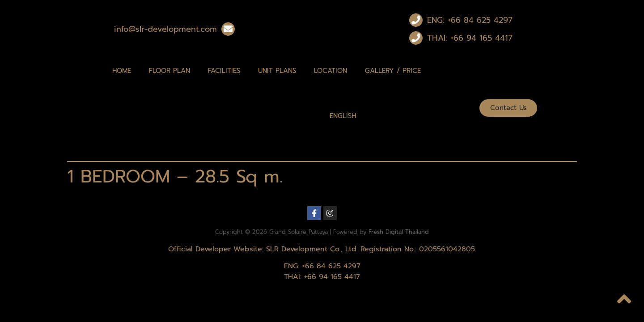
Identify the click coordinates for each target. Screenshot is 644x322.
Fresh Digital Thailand (399, 232)
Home (122, 71)
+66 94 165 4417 (332, 277)
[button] (508, 108)
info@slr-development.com (165, 29)
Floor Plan (169, 71)
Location (330, 71)
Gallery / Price (393, 71)
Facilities (224, 71)
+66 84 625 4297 (331, 266)
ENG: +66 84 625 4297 (470, 20)
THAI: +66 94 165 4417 (470, 38)
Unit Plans (277, 71)
